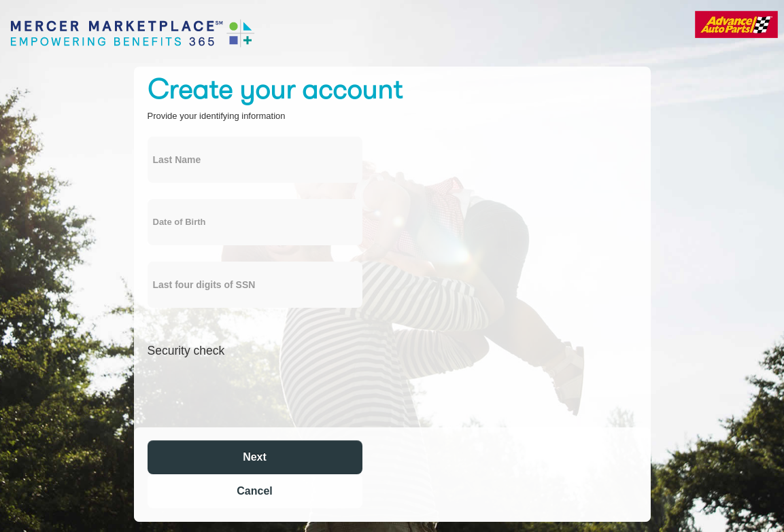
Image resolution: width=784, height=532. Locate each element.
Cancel (254, 491)
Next (255, 457)
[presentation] (251, 391)
